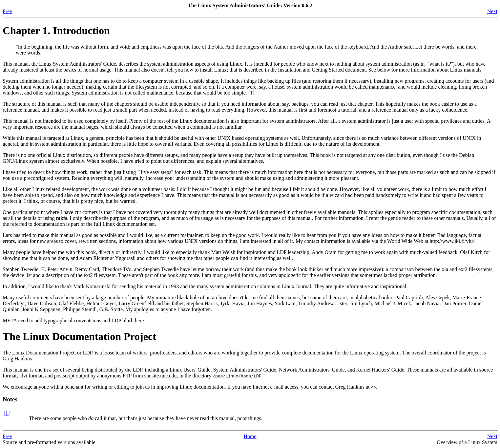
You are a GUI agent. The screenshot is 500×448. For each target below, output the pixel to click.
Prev (7, 11)
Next (492, 11)
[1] (251, 93)
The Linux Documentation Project (79, 336)
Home (250, 436)
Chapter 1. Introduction (56, 31)
